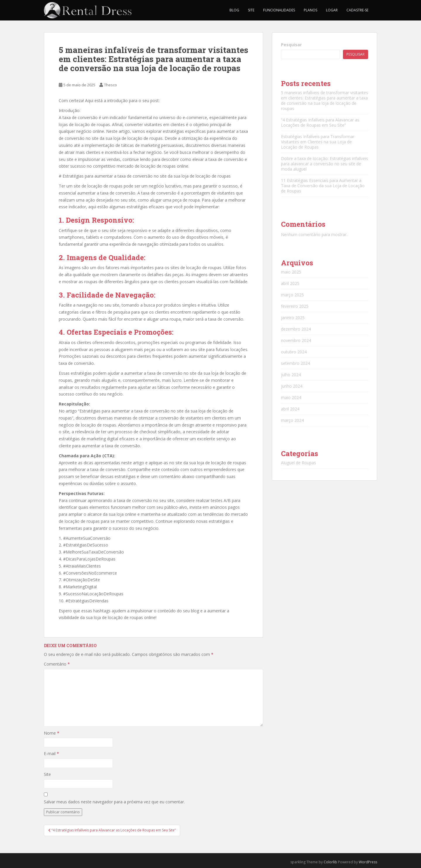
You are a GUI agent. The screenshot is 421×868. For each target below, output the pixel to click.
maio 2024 (291, 397)
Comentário (57, 664)
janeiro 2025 (293, 318)
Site (251, 10)
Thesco (111, 85)
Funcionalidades (279, 10)
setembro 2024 (295, 363)
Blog (234, 10)
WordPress (368, 862)
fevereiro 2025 (295, 306)
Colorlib (330, 862)
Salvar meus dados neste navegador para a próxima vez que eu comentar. (114, 802)
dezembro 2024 (296, 329)
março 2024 (292, 420)
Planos (310, 10)
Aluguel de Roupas (299, 463)
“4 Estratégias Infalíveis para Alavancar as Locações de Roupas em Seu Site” (320, 122)
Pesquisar (291, 45)
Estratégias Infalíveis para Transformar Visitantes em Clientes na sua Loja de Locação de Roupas (318, 142)
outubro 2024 (294, 352)
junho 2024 (292, 386)
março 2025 (292, 295)
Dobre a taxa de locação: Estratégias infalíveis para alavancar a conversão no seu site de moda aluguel (325, 164)
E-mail (51, 753)
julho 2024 (291, 375)
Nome (52, 733)
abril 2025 (290, 283)
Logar (332, 10)
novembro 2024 (296, 340)
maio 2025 (291, 272)
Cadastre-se (357, 10)
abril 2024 (290, 409)
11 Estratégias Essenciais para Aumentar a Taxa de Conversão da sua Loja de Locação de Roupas (323, 186)
